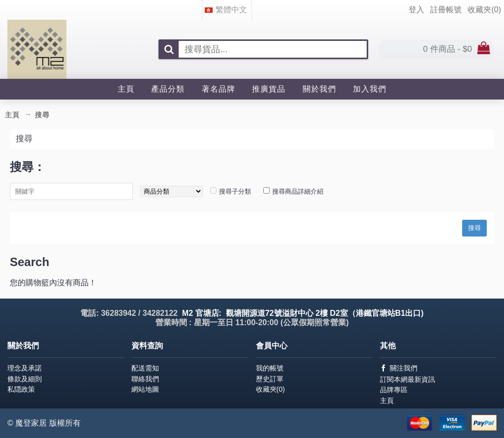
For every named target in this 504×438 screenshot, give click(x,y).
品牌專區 (394, 390)
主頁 (387, 401)
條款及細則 (25, 379)
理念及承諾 (25, 368)
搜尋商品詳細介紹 (298, 191)
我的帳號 (270, 368)
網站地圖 (145, 389)
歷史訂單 (270, 379)
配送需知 (145, 368)
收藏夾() (270, 389)
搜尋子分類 (235, 191)
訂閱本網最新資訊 (408, 379)
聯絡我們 (145, 379)
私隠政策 (21, 389)
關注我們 (399, 368)
